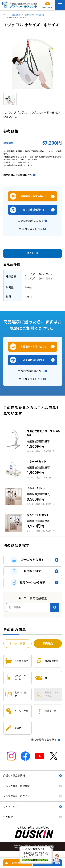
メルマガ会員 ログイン (16, 796)
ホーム (6, 15)
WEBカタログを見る (31, 229)
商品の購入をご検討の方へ (18, 175)
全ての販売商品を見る (44, 740)
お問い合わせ (18, 863)
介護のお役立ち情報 (14, 776)
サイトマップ (10, 807)
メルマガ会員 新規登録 (16, 786)
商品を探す (16, 15)
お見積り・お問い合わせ (34, 196)
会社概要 (8, 817)
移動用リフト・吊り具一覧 (35, 15)
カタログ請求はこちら (31, 221)
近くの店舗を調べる (34, 210)
